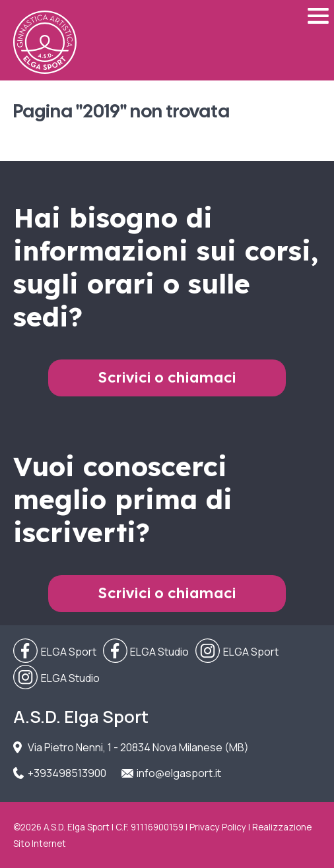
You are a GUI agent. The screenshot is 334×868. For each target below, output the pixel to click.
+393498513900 (67, 773)
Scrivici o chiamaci (167, 378)
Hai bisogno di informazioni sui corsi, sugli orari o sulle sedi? (166, 267)
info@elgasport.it (179, 773)
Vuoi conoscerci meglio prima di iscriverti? (123, 499)
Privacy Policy (218, 827)
